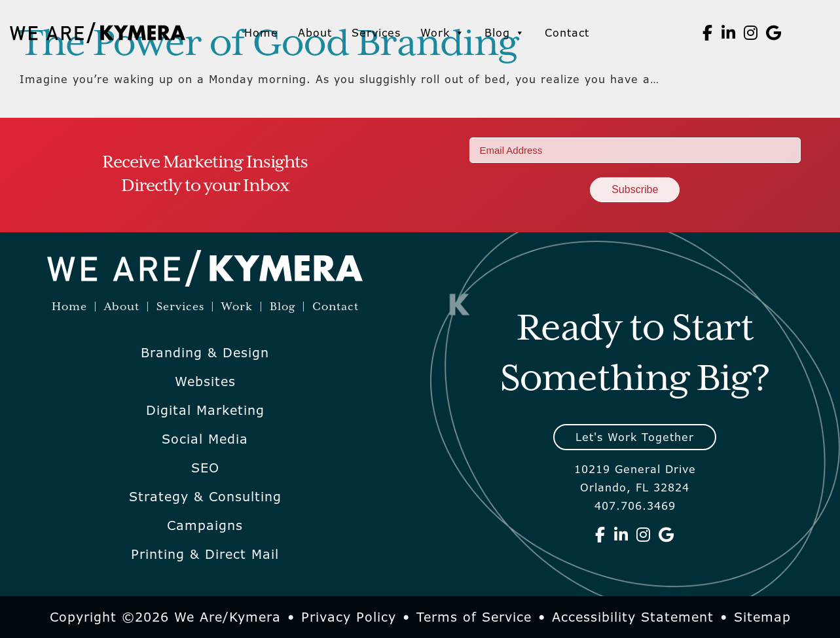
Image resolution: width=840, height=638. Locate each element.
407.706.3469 (635, 506)
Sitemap (762, 617)
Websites (205, 381)
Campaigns (205, 525)
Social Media (205, 439)
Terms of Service (474, 617)
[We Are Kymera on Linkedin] (729, 33)
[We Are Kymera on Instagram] (751, 33)
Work (443, 33)
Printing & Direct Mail (205, 554)
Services (376, 33)
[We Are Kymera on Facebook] (708, 33)
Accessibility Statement (633, 617)
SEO (205, 468)
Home (261, 33)
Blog (505, 33)
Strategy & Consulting (205, 497)
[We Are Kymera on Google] (774, 33)
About (315, 33)
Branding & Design (205, 353)
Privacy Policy (349, 617)
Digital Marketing (205, 410)
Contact (567, 33)
